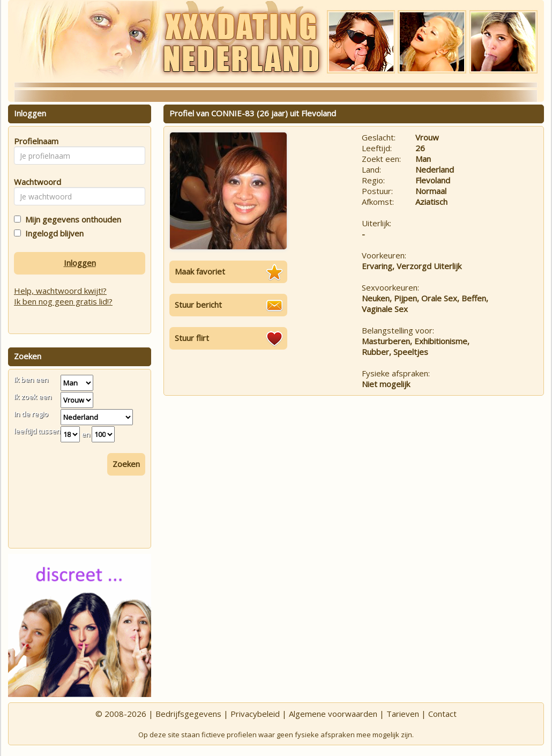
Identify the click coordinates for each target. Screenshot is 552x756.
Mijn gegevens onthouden (71, 219)
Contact (442, 714)
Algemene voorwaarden (333, 714)
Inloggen (80, 263)
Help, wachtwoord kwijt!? (60, 291)
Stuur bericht (198, 305)
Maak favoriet (200, 271)
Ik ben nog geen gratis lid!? (63, 301)
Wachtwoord (35, 182)
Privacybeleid (255, 714)
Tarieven (403, 714)
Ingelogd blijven (52, 233)
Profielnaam (35, 141)
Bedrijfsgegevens (188, 714)
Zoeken (126, 464)
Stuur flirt (192, 338)
